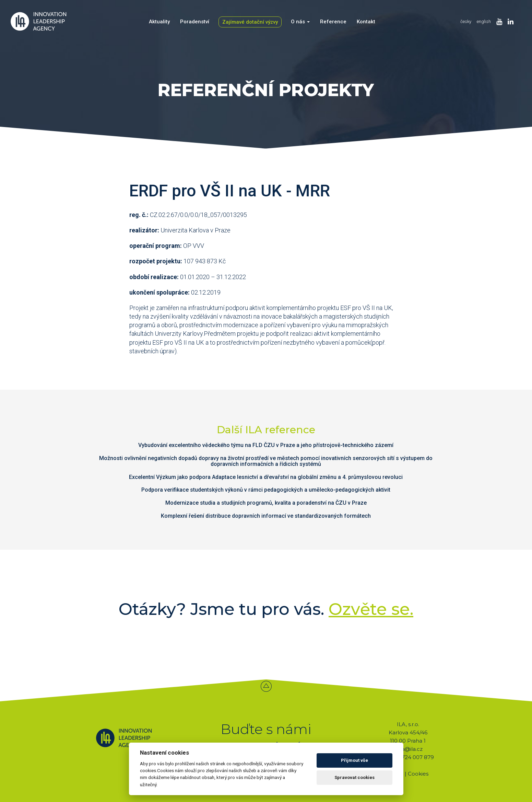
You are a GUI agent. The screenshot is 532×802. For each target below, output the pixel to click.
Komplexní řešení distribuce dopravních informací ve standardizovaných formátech (266, 516)
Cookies (418, 774)
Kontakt (366, 22)
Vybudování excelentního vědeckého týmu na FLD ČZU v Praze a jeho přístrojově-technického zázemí (266, 445)
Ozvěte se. (371, 609)
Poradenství (195, 22)
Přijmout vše (354, 760)
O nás (300, 22)
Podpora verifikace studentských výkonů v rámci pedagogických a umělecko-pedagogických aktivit (266, 490)
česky (466, 21)
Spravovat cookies (354, 777)
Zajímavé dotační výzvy (250, 22)
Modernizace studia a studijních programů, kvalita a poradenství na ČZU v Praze (266, 503)
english (484, 21)
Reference (333, 22)
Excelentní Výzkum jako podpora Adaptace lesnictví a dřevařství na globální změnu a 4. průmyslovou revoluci (266, 477)
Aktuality (159, 22)
